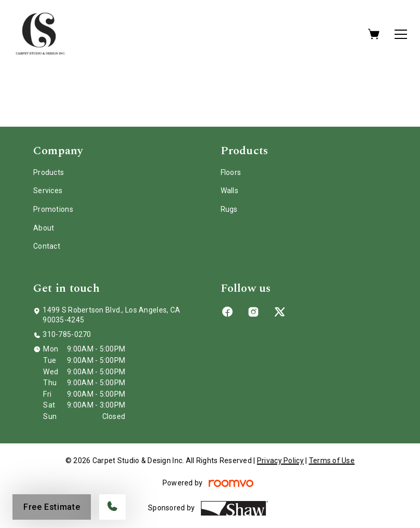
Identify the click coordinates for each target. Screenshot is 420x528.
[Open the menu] (401, 34)
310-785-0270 (67, 334)
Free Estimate (52, 507)
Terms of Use (332, 461)
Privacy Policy (280, 461)
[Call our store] (112, 507)
